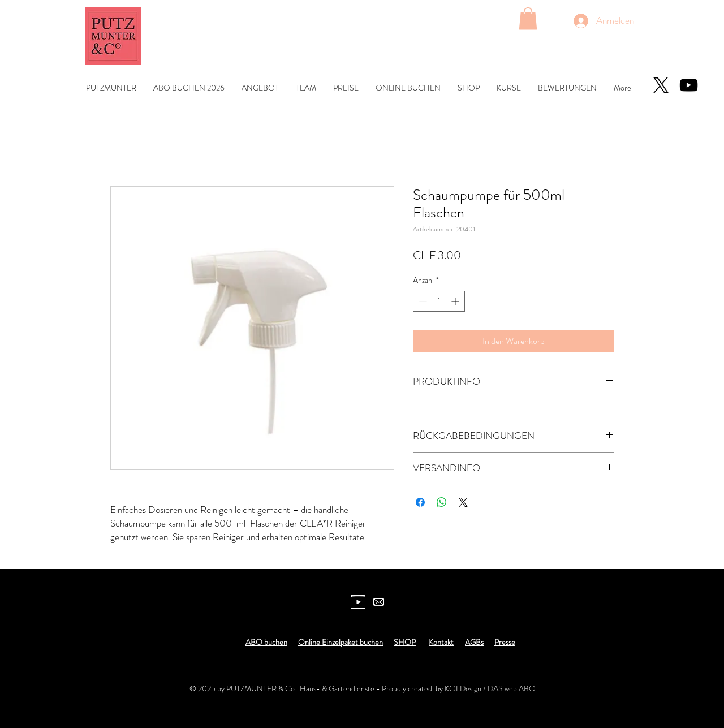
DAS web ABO (512, 688)
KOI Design (463, 688)
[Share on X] (463, 502)
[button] (528, 18)
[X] (661, 85)
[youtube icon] (358, 602)
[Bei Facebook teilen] (420, 502)
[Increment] (456, 301)
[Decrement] (422, 301)
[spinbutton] (439, 301)
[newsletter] (379, 602)
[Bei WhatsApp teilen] (442, 502)
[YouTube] (689, 85)
